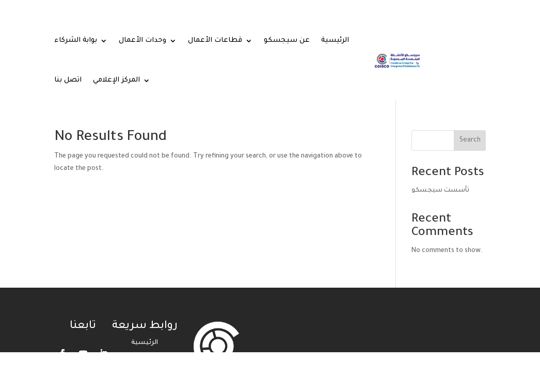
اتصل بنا (68, 80)
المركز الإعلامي (116, 80)
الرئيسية (335, 41)
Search (470, 140)
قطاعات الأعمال (215, 41)
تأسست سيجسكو (440, 191)
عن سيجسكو (287, 41)
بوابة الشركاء (76, 41)
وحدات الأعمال (142, 41)
